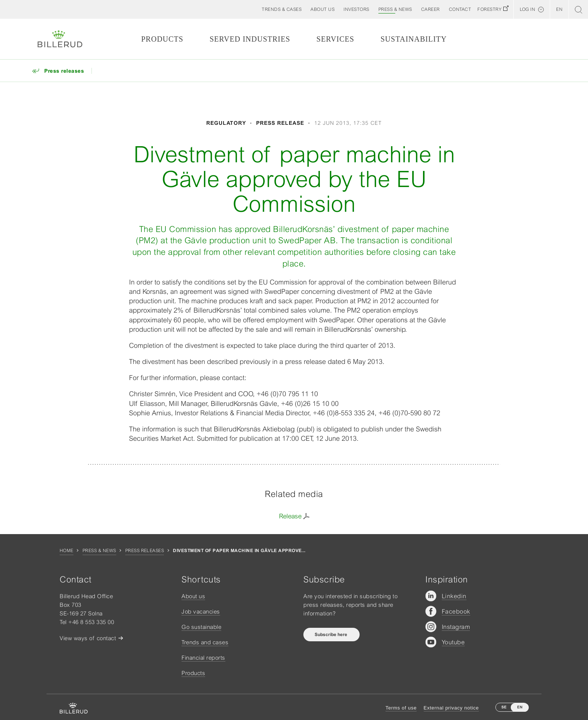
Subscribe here (331, 635)
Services (335, 39)
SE (504, 707)
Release (290, 516)
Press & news (99, 551)
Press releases (145, 551)
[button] (322, 9)
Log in (527, 9)
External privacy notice (451, 708)
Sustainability (414, 39)
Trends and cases (205, 642)
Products (162, 39)
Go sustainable (201, 627)
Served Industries (250, 39)
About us (193, 596)
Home (67, 551)
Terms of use (401, 708)
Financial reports (203, 658)
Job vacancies (201, 611)
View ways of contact (88, 638)
